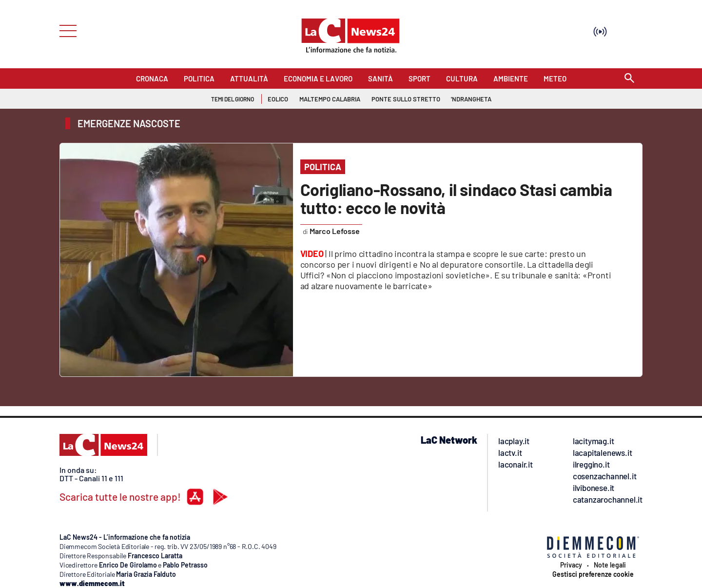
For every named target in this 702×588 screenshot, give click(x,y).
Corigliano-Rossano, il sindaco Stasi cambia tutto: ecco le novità (456, 198)
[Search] (629, 79)
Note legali (610, 565)
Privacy (571, 565)
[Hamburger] (65, 30)
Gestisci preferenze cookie (593, 574)
